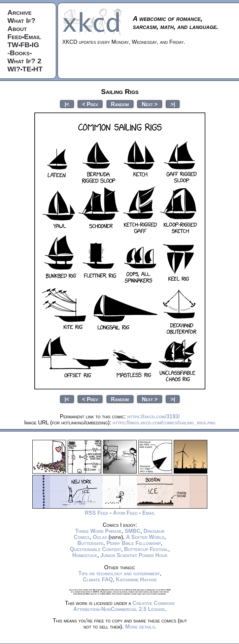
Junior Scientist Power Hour (134, 555)
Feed (15, 37)
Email (32, 37)
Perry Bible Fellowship (134, 543)
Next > (150, 104)
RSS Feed (97, 513)
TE (27, 69)
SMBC (132, 531)
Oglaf (100, 537)
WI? (14, 69)
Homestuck (85, 555)
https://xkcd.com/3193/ (153, 416)
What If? (21, 20)
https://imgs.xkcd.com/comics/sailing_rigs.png (164, 423)
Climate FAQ (98, 579)
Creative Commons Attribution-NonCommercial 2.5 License (124, 606)
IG (35, 45)
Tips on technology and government (119, 573)
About (17, 28)
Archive (20, 12)
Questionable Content (95, 549)
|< (67, 104)
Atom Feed (125, 513)
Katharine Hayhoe (136, 579)
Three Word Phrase (98, 531)
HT (38, 69)
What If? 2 (24, 61)
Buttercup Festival (146, 549)
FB (25, 45)
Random (120, 104)
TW (13, 45)
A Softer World (145, 537)
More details (140, 627)
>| (173, 104)
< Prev (90, 104)
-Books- (20, 53)
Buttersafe (91, 543)
